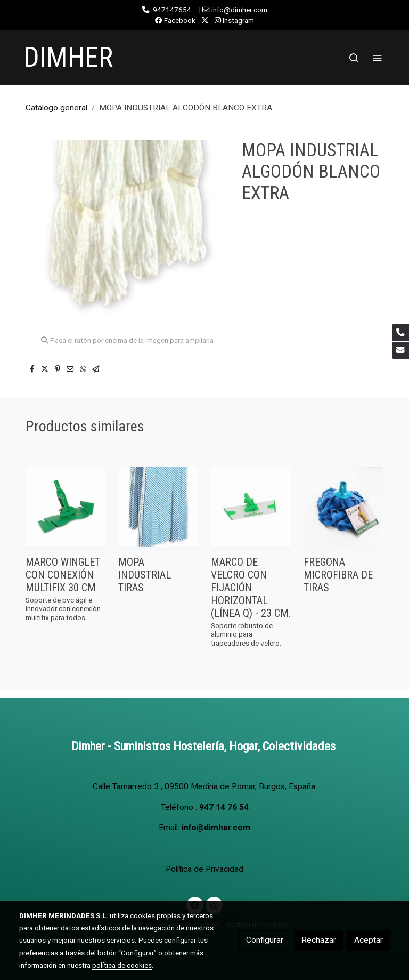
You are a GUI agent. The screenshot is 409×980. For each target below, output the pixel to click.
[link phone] (400, 333)
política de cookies (122, 965)
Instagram (234, 20)
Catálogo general (56, 108)
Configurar (265, 940)
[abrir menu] (377, 58)
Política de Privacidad (204, 869)
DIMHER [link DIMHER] (68, 57)
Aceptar (369, 940)
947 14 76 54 (224, 807)
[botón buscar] (354, 58)
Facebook (175, 20)
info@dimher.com (216, 828)
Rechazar (319, 940)
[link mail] (400, 350)
